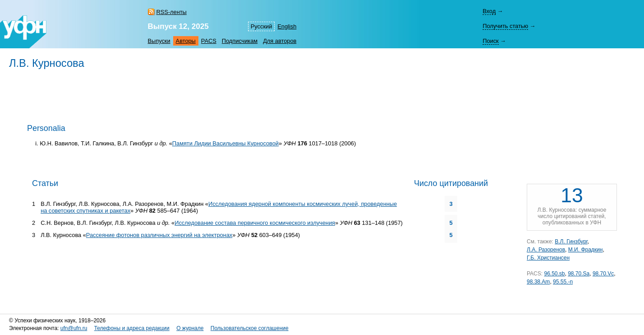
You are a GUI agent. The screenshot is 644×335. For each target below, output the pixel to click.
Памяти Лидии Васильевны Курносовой (225, 143)
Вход (489, 11)
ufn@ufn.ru (74, 328)
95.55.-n (563, 282)
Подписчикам (240, 41)
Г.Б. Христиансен (548, 258)
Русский (261, 26)
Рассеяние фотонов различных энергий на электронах (159, 235)
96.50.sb (554, 274)
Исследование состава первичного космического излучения (255, 223)
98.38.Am (538, 282)
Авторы (186, 41)
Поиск (490, 41)
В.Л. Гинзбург (571, 242)
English (287, 26)
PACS (209, 41)
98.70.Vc (603, 274)
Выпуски (159, 41)
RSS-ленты (172, 12)
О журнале (190, 328)
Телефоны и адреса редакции (132, 328)
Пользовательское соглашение (250, 328)
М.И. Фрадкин (586, 250)
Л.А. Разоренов (546, 250)
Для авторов (280, 41)
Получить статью (505, 26)
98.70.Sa (579, 274)
